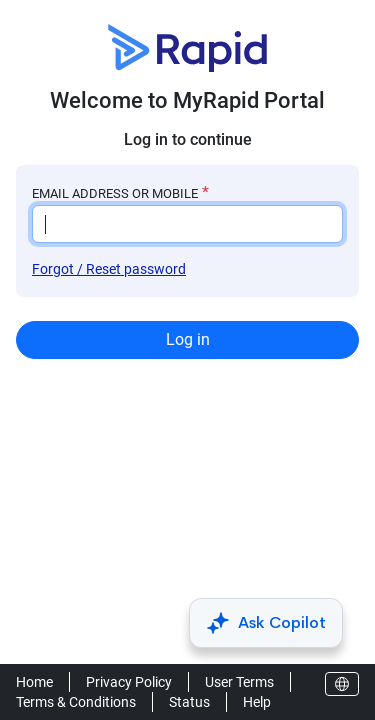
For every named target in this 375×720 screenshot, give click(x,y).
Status (189, 702)
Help (257, 702)
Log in (188, 339)
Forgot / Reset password (109, 269)
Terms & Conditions (76, 702)
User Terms (239, 682)
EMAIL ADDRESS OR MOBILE (115, 193)
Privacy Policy (129, 682)
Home (34, 682)
